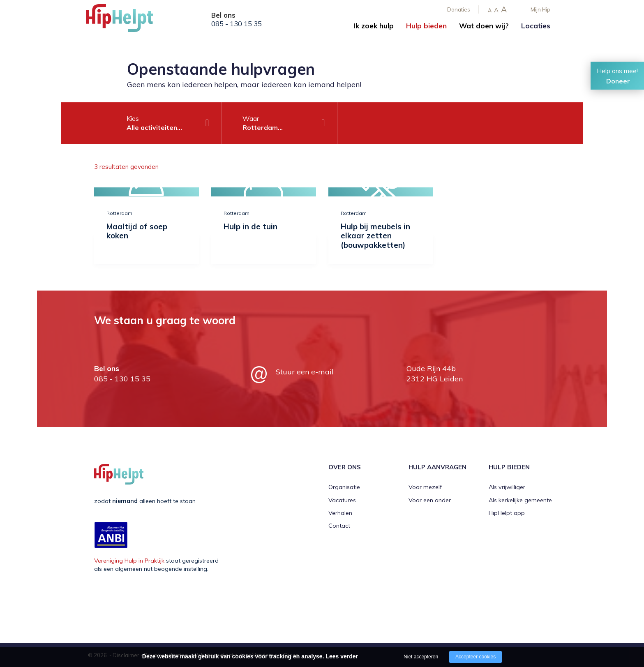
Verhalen (340, 513)
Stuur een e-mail (305, 372)
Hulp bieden (426, 26)
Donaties (459, 9)
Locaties (536, 26)
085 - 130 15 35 (237, 24)
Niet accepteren (421, 657)
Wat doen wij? (484, 26)
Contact (339, 526)
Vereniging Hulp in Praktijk (129, 561)
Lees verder (342, 656)
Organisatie (344, 487)
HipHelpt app (507, 513)
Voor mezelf (425, 487)
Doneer (618, 81)
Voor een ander (430, 500)
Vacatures (342, 500)
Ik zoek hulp (374, 26)
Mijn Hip (540, 9)
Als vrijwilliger (507, 487)
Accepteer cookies (475, 657)
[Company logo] (127, 21)
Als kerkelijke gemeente (520, 500)
